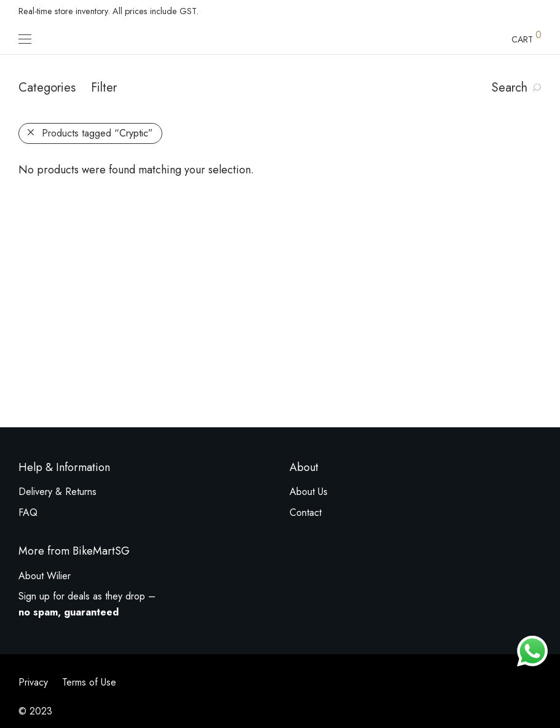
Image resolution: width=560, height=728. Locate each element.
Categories (47, 88)
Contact (306, 512)
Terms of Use (89, 682)
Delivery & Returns (57, 492)
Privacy (33, 682)
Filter (104, 88)
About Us (309, 492)
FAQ (28, 512)
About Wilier (45, 576)
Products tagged (97, 133)
